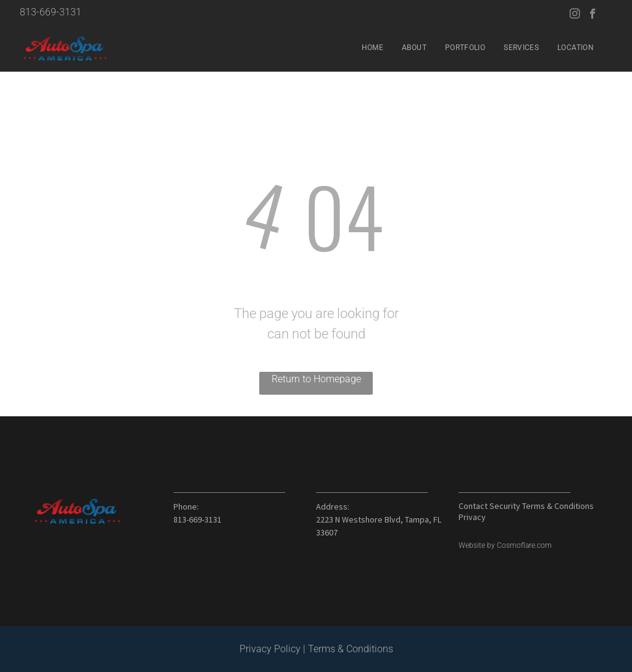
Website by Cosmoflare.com (505, 545)
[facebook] (593, 15)
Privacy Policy (270, 649)
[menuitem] (372, 48)
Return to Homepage (316, 379)
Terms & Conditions (351, 649)
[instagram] (575, 15)
